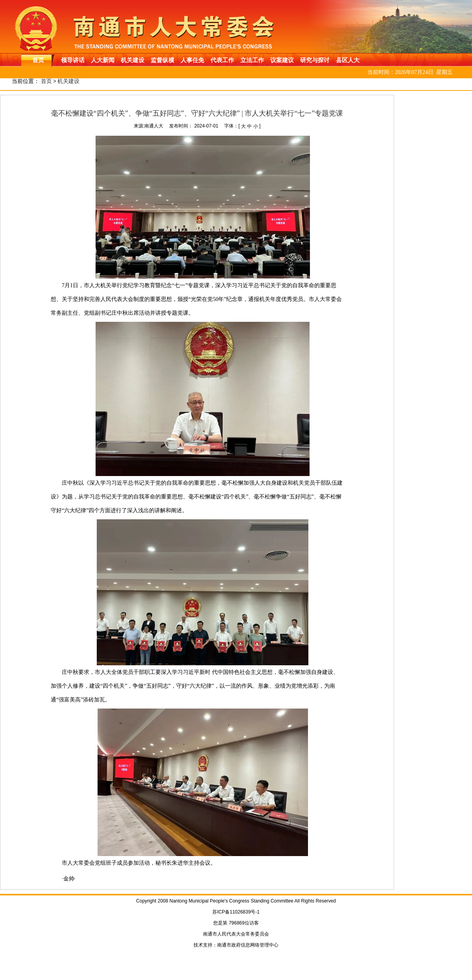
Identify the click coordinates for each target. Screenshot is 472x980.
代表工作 (222, 60)
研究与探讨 (315, 60)
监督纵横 (162, 60)
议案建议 (282, 60)
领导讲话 (73, 60)
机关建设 (133, 60)
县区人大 (348, 60)
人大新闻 (103, 60)
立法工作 (252, 60)
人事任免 (192, 60)
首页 (38, 60)
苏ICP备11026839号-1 (236, 912)
